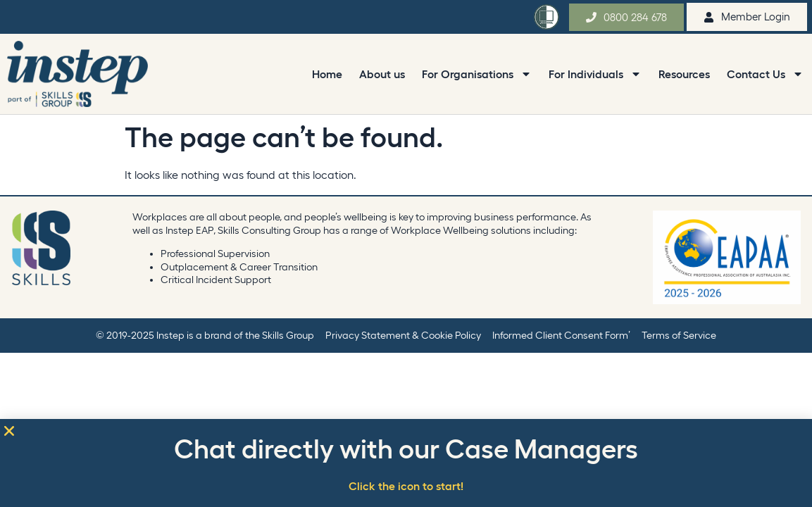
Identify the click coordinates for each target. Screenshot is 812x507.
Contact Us (765, 74)
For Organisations (477, 74)
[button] (9, 431)
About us (382, 74)
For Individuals (595, 74)
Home (327, 74)
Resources (684, 74)
